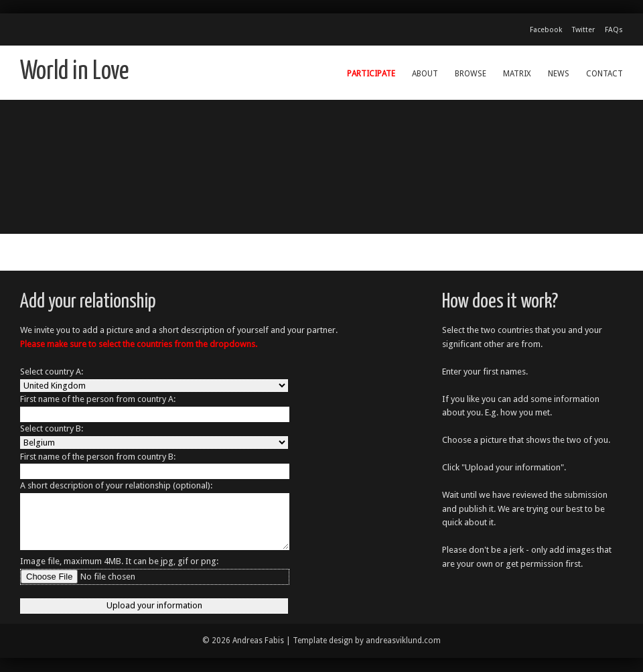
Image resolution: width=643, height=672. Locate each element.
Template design (323, 641)
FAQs (614, 30)
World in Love (75, 72)
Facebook (546, 30)
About (425, 74)
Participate (371, 74)
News (559, 74)
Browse (471, 74)
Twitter (583, 30)
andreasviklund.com (403, 641)
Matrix (517, 74)
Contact (604, 74)
